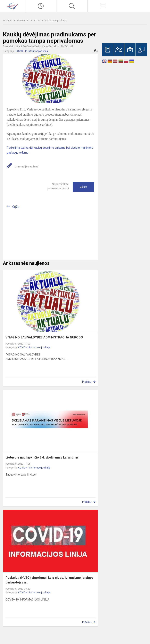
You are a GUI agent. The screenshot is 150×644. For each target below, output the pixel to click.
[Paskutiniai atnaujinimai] (41, 6)
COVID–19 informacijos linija (50, 20)
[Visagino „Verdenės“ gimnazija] (12, 6)
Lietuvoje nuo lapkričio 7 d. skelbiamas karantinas (42, 457)
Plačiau (87, 382)
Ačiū (83, 187)
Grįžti (16, 207)
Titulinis (8, 20)
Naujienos (23, 20)
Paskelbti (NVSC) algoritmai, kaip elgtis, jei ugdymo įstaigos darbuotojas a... (50, 580)
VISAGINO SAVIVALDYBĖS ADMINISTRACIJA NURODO (44, 337)
